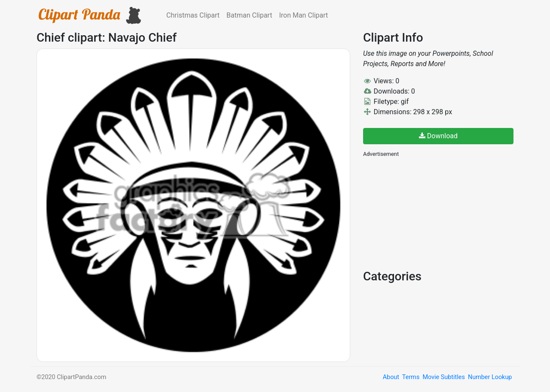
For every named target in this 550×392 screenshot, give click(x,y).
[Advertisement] (428, 213)
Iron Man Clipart (303, 15)
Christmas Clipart (193, 15)
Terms (411, 377)
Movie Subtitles (443, 377)
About (391, 377)
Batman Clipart (249, 15)
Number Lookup (490, 377)
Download (438, 136)
